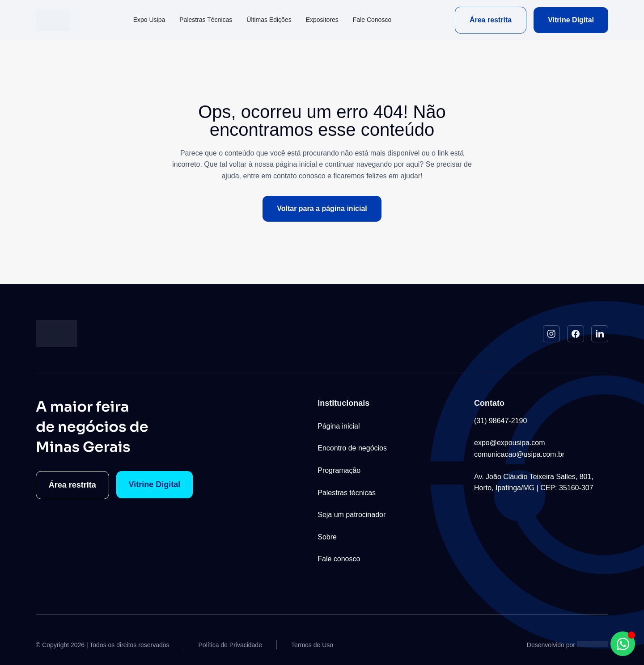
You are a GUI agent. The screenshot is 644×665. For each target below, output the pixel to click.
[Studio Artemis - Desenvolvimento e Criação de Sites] (593, 644)
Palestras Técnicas (206, 20)
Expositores (322, 20)
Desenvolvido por (551, 645)
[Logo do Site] (53, 20)
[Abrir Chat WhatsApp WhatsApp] (623, 644)
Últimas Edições (269, 20)
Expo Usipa (149, 20)
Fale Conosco (372, 20)
